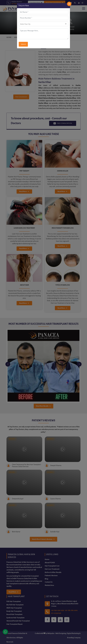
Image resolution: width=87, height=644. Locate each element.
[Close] (69, 4)
